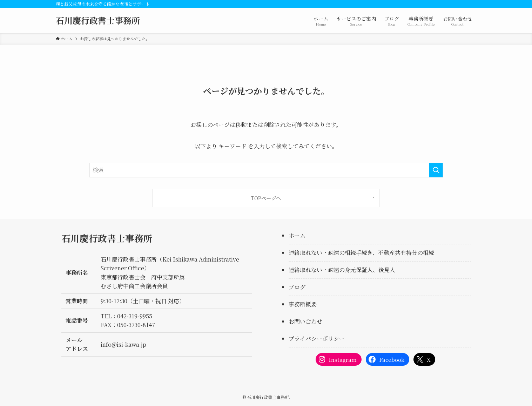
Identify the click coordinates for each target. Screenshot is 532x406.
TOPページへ (266, 198)
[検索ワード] (266, 170)
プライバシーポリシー (317, 339)
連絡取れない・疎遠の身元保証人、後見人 (342, 270)
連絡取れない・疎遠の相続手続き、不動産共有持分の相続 (361, 253)
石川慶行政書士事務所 (98, 20)
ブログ (297, 287)
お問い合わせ (305, 321)
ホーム (297, 235)
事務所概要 (303, 304)
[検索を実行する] (436, 170)
